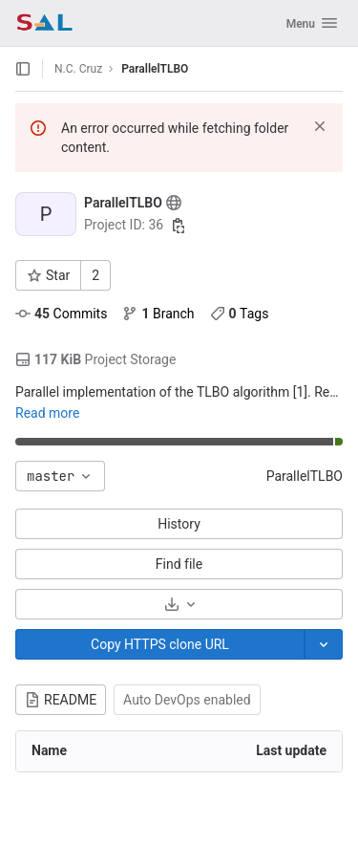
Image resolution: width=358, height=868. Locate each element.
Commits (61, 314)
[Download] (179, 604)
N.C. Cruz (78, 69)
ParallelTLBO (305, 476)
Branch (158, 314)
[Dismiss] (320, 126)
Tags (240, 314)
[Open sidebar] (23, 69)
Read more (47, 413)
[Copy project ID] (179, 226)
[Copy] (160, 644)
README (61, 700)
